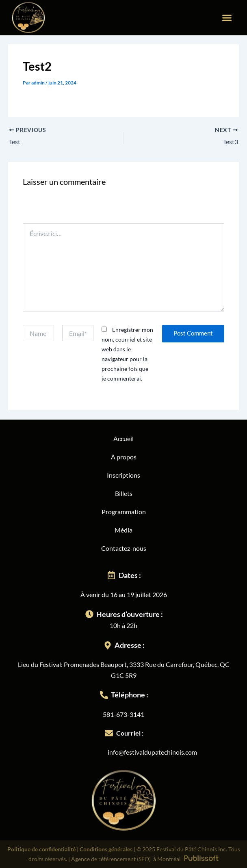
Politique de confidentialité (41, 849)
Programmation (124, 512)
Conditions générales (106, 849)
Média (123, 530)
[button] (227, 18)
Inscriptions (123, 475)
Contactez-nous (124, 548)
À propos (124, 457)
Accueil (123, 438)
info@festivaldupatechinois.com (152, 752)
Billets (124, 493)
